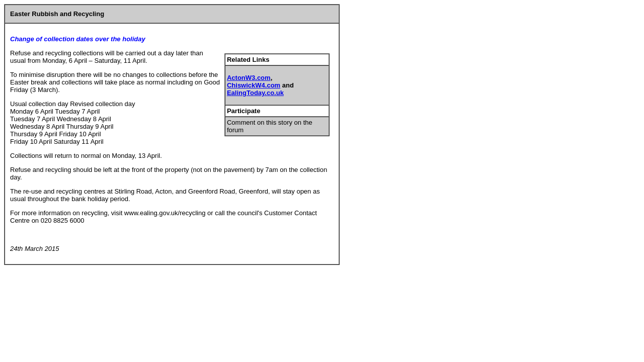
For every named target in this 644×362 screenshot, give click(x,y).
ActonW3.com (249, 78)
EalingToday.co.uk (255, 93)
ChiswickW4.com (254, 85)
